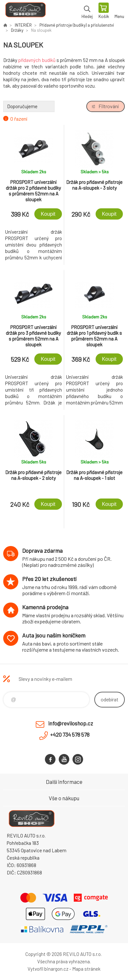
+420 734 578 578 (70, 734)
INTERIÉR (23, 25)
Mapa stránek (86, 969)
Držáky (17, 30)
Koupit (48, 214)
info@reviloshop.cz (71, 723)
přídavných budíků (37, 60)
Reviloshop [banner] (25, 11)
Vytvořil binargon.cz (48, 969)
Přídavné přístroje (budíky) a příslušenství (77, 25)
